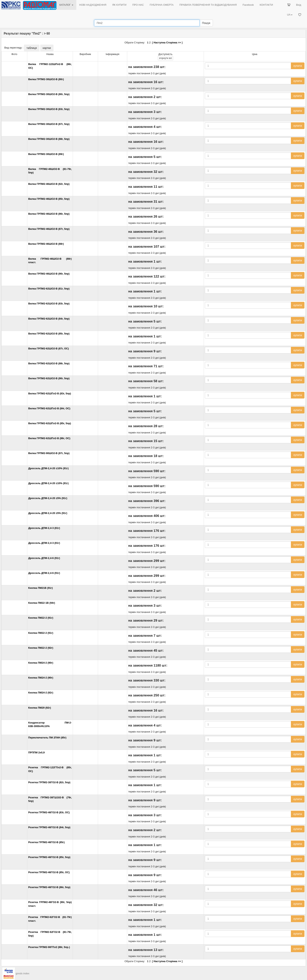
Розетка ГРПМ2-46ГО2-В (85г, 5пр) (49, 857)
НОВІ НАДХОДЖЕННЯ (93, 5)
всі (165, 58)
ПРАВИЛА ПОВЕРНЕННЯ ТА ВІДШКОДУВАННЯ (208, 5)
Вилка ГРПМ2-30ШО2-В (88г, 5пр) (49, 139)
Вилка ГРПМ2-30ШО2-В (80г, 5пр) (49, 94)
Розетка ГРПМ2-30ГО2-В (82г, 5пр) (49, 782)
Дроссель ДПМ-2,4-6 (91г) (44, 558)
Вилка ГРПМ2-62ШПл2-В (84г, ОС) (49, 408)
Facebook (248, 5)
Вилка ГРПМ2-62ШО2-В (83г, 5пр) (49, 304)
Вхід (299, 5)
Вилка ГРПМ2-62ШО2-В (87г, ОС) (49, 348)
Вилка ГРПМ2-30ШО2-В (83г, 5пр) (49, 109)
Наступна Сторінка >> (167, 43)
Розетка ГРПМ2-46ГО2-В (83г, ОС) (49, 812)
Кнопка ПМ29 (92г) (40, 708)
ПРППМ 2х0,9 (36, 752)
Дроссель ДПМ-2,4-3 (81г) (44, 528)
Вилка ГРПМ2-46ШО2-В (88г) (46, 244)
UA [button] (290, 15)
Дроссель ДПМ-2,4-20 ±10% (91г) (48, 468)
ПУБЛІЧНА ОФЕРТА (162, 5)
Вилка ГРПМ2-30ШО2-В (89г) (46, 154)
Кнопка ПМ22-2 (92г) (41, 648)
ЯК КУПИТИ (119, 5)
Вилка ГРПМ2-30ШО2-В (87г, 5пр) (49, 124)
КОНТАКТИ (266, 5)
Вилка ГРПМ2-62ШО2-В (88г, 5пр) (49, 363)
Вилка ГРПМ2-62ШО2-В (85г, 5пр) (49, 334)
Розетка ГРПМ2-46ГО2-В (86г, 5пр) (49, 887)
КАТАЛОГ (66, 5)
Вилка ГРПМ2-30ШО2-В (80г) (46, 79)
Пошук (206, 23)
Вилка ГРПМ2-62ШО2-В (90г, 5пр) (49, 378)
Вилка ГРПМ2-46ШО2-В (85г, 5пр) (49, 199)
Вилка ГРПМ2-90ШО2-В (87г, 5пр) (49, 453)
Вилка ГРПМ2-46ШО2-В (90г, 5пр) (49, 274)
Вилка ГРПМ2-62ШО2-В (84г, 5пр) (49, 319)
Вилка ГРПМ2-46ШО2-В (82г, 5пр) (49, 184)
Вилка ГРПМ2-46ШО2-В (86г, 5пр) (49, 214)
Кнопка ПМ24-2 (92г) (41, 693)
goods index (23, 974)
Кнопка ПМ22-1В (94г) (42, 603)
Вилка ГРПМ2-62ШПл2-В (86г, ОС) (49, 438)
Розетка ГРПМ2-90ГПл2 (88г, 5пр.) (49, 947)
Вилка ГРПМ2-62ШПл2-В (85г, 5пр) (50, 423)
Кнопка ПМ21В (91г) (40, 588)
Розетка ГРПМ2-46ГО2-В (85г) (46, 842)
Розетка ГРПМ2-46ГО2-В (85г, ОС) (49, 872)
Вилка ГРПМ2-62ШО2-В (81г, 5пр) (49, 289)
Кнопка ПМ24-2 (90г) (41, 663)
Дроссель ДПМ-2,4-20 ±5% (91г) (48, 498)
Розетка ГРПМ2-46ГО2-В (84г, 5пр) (49, 827)
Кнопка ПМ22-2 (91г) (41, 618)
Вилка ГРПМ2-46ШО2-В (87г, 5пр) (49, 229)
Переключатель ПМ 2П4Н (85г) (47, 738)
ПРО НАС (138, 5)
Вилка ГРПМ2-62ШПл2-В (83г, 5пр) (50, 393)
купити (298, 66)
